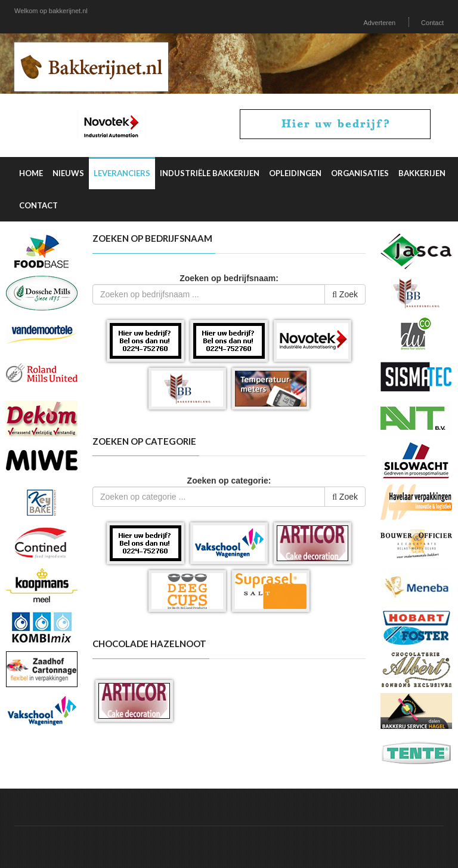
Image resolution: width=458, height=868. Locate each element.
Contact (432, 23)
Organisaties (360, 173)
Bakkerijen (422, 173)
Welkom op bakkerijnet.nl (51, 11)
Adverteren (379, 23)
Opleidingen (295, 173)
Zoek (345, 294)
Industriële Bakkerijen (210, 173)
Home (31, 173)
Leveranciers (122, 173)
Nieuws (68, 173)
